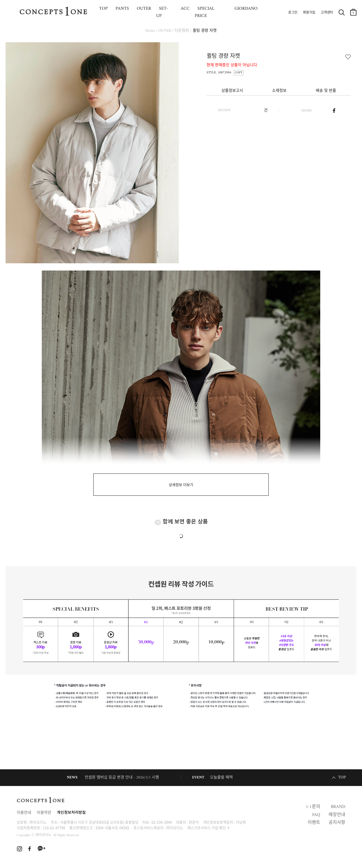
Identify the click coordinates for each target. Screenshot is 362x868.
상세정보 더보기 (181, 485)
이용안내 (24, 813)
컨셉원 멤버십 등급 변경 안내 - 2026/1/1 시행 (122, 778)
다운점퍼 (182, 31)
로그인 (293, 13)
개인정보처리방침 (71, 813)
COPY (239, 73)
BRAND (338, 807)
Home (150, 31)
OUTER (165, 31)
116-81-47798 (54, 828)
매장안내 (337, 815)
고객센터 (327, 13)
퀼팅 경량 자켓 (205, 31)
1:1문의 (313, 807)
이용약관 (44, 813)
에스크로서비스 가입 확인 (207, 828)
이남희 (241, 822)
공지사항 (337, 823)
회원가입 (309, 13)
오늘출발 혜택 (221, 778)
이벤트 (314, 823)
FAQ (316, 815)
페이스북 (334, 110)
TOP (342, 778)
